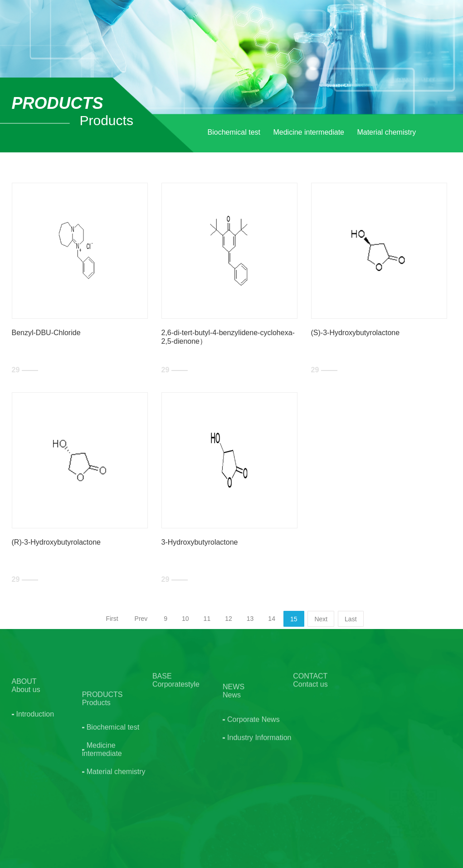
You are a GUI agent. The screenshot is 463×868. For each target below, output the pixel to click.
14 (272, 619)
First (112, 619)
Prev (141, 619)
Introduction (35, 744)
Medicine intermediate (309, 132)
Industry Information (259, 778)
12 (229, 619)
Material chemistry (386, 132)
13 (250, 619)
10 (185, 619)
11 (207, 619)
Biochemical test (234, 132)
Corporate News (253, 760)
